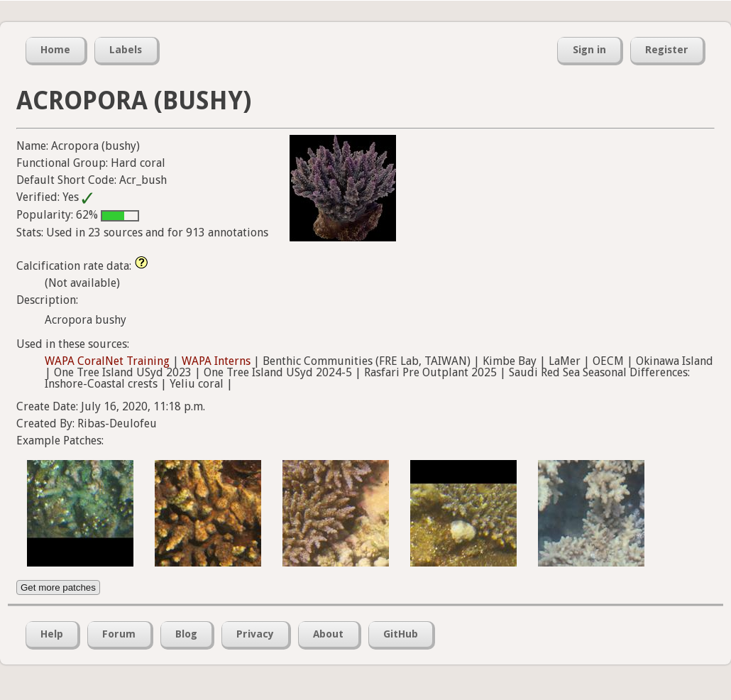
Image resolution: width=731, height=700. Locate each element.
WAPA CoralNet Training (107, 361)
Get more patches (58, 587)
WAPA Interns (216, 361)
